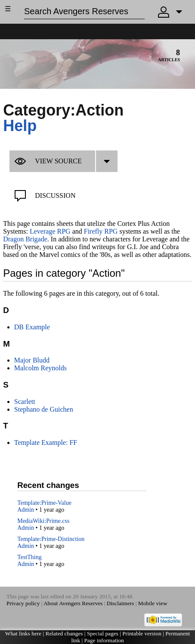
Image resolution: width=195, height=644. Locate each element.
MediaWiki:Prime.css (43, 521)
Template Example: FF (46, 442)
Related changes (64, 633)
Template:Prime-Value (44, 503)
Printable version (142, 633)
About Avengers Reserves (73, 603)
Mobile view (153, 603)
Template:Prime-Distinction (51, 539)
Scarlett (25, 402)
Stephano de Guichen (44, 409)
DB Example (32, 327)
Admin (26, 510)
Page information (104, 640)
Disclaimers (121, 603)
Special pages (103, 633)
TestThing (29, 557)
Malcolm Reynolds (40, 368)
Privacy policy (23, 603)
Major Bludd (32, 360)
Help (20, 126)
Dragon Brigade (25, 239)
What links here (23, 633)
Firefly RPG (101, 231)
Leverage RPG (50, 231)
